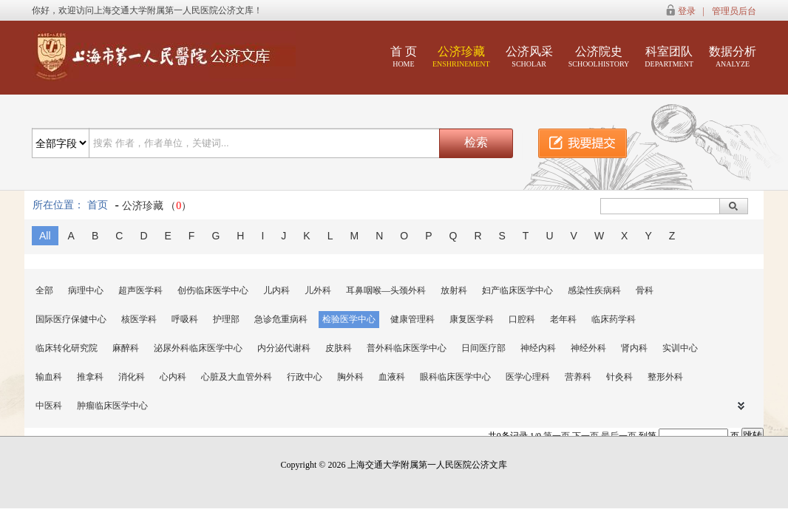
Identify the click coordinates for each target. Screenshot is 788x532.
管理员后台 (734, 11)
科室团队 (669, 57)
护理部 (226, 319)
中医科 (49, 406)
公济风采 (529, 57)
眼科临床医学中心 (455, 377)
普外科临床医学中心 (407, 348)
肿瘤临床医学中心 (112, 406)
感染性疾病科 (594, 290)
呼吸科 (185, 319)
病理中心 (86, 290)
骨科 (645, 290)
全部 (44, 290)
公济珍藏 (461, 57)
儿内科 (276, 290)
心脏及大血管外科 (237, 377)
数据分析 (733, 57)
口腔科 (522, 319)
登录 (687, 11)
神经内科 (538, 348)
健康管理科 (412, 319)
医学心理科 (528, 377)
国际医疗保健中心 (71, 319)
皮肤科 (339, 348)
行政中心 (305, 377)
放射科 (454, 290)
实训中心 (680, 348)
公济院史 (599, 57)
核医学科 (139, 319)
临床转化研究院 (67, 348)
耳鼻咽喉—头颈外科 (386, 290)
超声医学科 (140, 290)
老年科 (563, 319)
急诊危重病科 (281, 319)
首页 (98, 205)
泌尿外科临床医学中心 (198, 348)
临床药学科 (614, 319)
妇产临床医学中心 (517, 290)
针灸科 (619, 377)
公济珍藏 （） (157, 206)
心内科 (173, 377)
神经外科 (588, 348)
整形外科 (665, 377)
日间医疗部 (483, 348)
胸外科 (350, 377)
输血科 (49, 377)
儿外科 (318, 290)
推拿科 (90, 377)
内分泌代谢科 (284, 348)
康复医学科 (472, 319)
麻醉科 (126, 348)
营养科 (578, 377)
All (45, 236)
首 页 (404, 57)
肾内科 (634, 348)
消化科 (132, 377)
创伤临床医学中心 (213, 290)
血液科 (392, 377)
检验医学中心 (349, 319)
